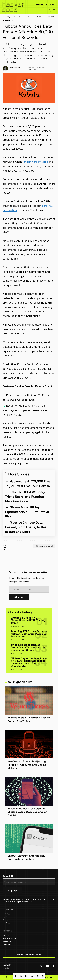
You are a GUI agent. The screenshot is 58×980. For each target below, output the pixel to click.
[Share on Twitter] (21, 976)
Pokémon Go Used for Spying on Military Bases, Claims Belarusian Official (27, 812)
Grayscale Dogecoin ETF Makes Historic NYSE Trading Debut (28, 620)
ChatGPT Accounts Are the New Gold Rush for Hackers (26, 857)
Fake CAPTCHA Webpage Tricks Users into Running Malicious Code (26, 497)
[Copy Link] (43, 976)
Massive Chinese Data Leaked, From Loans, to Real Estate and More (26, 527)
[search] (49, 11)
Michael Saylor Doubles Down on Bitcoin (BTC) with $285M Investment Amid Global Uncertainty (29, 662)
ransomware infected (35, 162)
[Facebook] (36, 966)
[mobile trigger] (55, 11)
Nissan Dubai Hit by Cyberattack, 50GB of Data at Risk (27, 512)
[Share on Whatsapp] (26, 976)
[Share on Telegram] (37, 976)
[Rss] (53, 966)
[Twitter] (41, 966)
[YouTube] (47, 966)
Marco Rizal (16, 67)
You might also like (20, 682)
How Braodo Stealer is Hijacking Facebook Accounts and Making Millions (27, 765)
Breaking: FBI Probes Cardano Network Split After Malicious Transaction (29, 634)
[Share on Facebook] (15, 976)
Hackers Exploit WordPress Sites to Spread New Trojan (29, 719)
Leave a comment (44, 546)
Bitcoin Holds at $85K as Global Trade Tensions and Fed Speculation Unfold (29, 647)
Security (6, 17)
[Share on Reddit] (32, 976)
